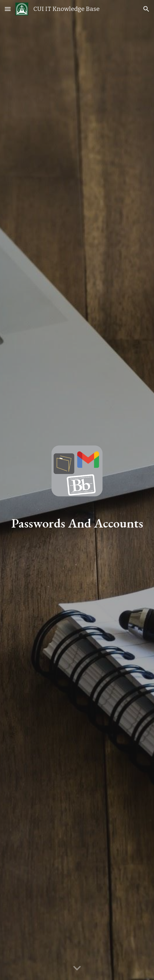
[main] (77, 523)
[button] (8, 9)
